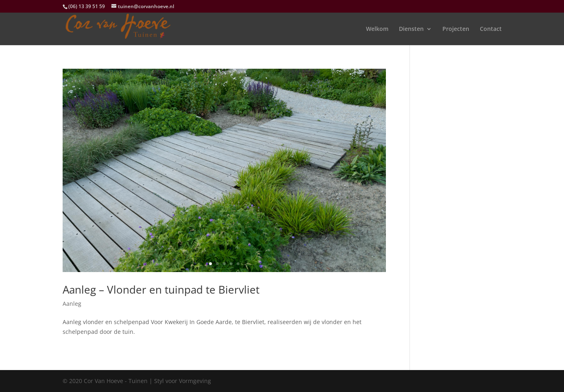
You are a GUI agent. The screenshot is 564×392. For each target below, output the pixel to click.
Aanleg (72, 304)
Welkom (377, 29)
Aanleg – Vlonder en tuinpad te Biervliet (161, 290)
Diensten (411, 29)
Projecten (456, 29)
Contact (491, 29)
